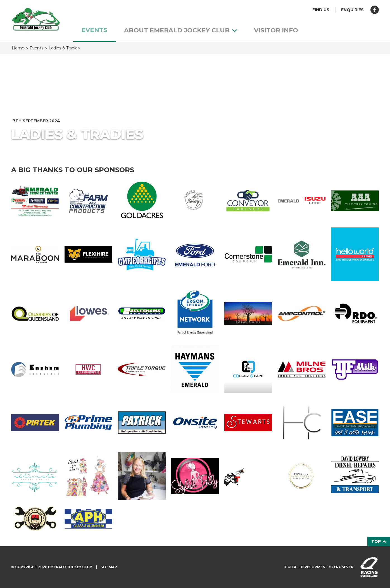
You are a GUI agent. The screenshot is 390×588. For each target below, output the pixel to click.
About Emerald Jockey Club (181, 30)
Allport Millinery (142, 476)
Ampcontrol (302, 314)
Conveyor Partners (248, 201)
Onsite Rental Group (195, 423)
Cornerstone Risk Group (248, 254)
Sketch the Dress (88, 476)
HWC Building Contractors (88, 369)
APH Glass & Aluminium (88, 519)
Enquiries (352, 10)
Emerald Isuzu (302, 201)
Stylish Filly (195, 476)
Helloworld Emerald (355, 254)
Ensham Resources (35, 369)
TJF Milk (355, 369)
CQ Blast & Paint (248, 369)
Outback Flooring (248, 313)
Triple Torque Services (142, 369)
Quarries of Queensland (35, 314)
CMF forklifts (142, 255)
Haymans (195, 369)
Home (18, 48)
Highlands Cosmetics (302, 423)
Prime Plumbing (88, 423)
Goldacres (142, 201)
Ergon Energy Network (195, 313)
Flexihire (88, 254)
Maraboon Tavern (35, 255)
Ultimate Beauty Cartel (35, 476)
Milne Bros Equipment (302, 369)
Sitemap (109, 567)
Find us (321, 10)
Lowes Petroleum (88, 314)
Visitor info (276, 30)
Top (379, 541)
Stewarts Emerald (248, 423)
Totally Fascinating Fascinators (302, 476)
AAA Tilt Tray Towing (355, 201)
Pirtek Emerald (35, 423)
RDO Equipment (355, 314)
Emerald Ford (195, 255)
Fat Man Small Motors (35, 519)
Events (94, 30)
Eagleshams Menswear (142, 314)
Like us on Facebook (375, 10)
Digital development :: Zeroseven (319, 567)
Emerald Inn (302, 255)
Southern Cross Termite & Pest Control (248, 476)
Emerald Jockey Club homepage (36, 20)
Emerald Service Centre (35, 201)
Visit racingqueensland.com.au (369, 567)
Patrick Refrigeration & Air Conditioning (142, 423)
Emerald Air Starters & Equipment (355, 423)
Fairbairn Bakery (195, 201)
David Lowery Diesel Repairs (355, 476)
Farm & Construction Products (88, 201)
